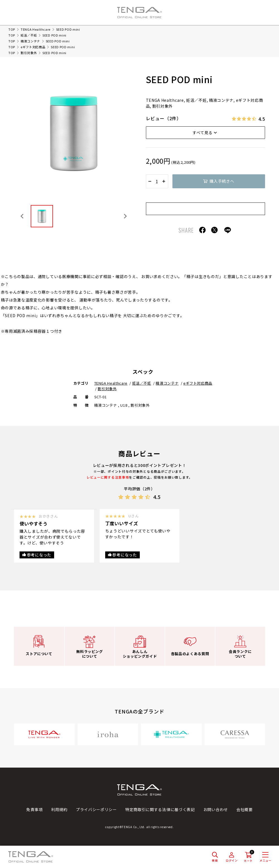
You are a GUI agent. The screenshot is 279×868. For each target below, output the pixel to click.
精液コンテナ (30, 41)
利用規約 (59, 809)
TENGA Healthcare (36, 29)
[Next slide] (125, 216)
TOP (12, 29)
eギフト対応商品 (33, 47)
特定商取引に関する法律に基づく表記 (160, 809)
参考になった (39, 555)
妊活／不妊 (29, 35)
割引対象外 (29, 53)
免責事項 (34, 809)
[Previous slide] (22, 216)
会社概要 (245, 809)
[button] (42, 216)
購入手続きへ (222, 181)
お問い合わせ (216, 809)
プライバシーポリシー (96, 809)
